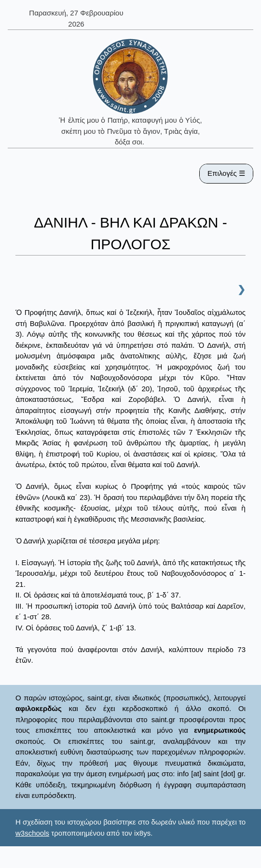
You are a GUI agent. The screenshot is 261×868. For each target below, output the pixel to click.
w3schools (32, 833)
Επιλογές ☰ (226, 173)
